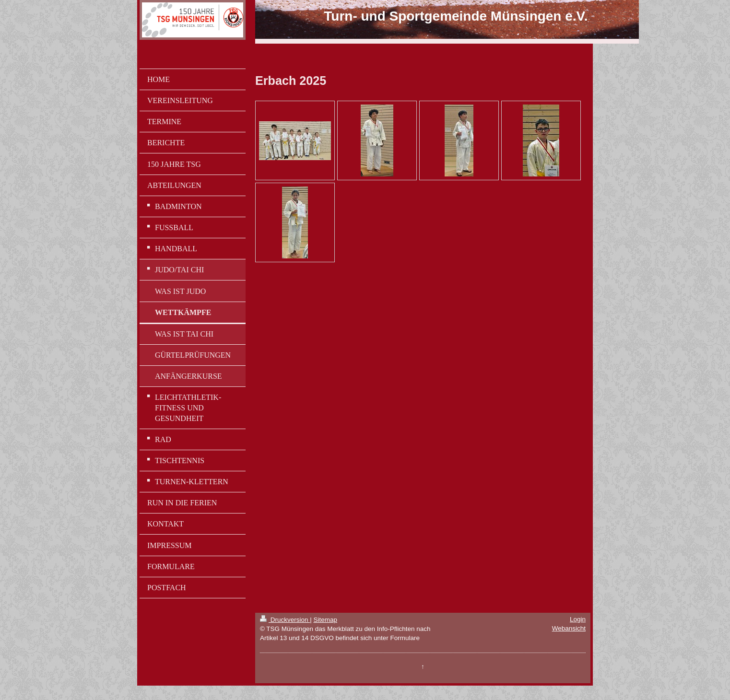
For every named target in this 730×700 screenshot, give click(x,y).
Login (578, 619)
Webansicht (569, 628)
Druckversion (285, 620)
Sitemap (325, 620)
